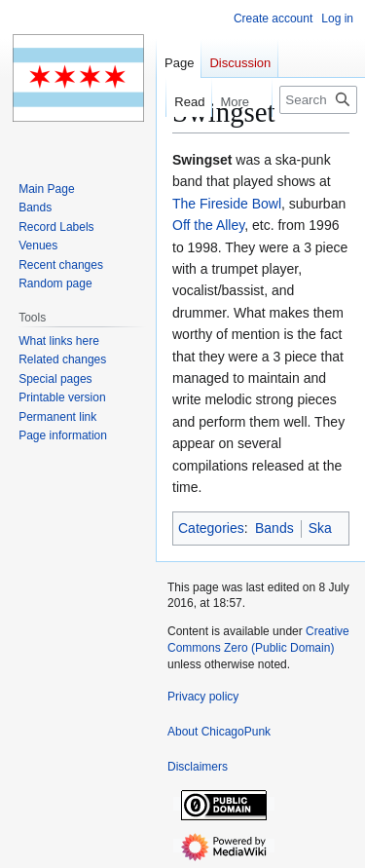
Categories (211, 528)
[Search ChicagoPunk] (318, 100)
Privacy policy (203, 697)
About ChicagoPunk (219, 732)
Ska (320, 528)
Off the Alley (208, 225)
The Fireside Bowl (227, 204)
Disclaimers (198, 767)
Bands (274, 528)
